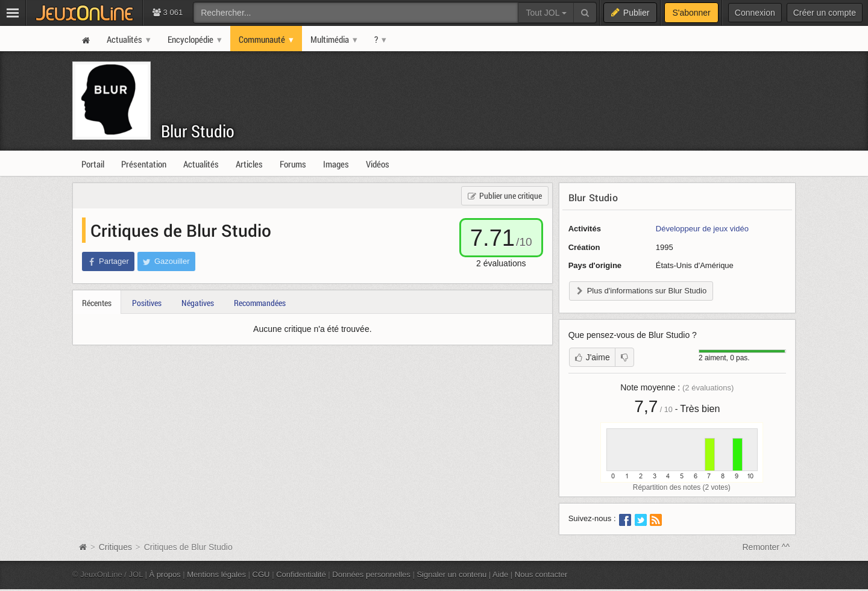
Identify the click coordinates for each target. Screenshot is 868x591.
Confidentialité (301, 574)
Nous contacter (541, 574)
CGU (261, 574)
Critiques (115, 547)
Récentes (97, 303)
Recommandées (260, 303)
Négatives (198, 303)
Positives (147, 303)
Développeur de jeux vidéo (702, 229)
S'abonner (691, 13)
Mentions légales (216, 574)
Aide (500, 574)
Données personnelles (371, 574)
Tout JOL (546, 13)
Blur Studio (198, 131)
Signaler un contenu (451, 574)
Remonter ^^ (766, 547)
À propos (165, 574)
